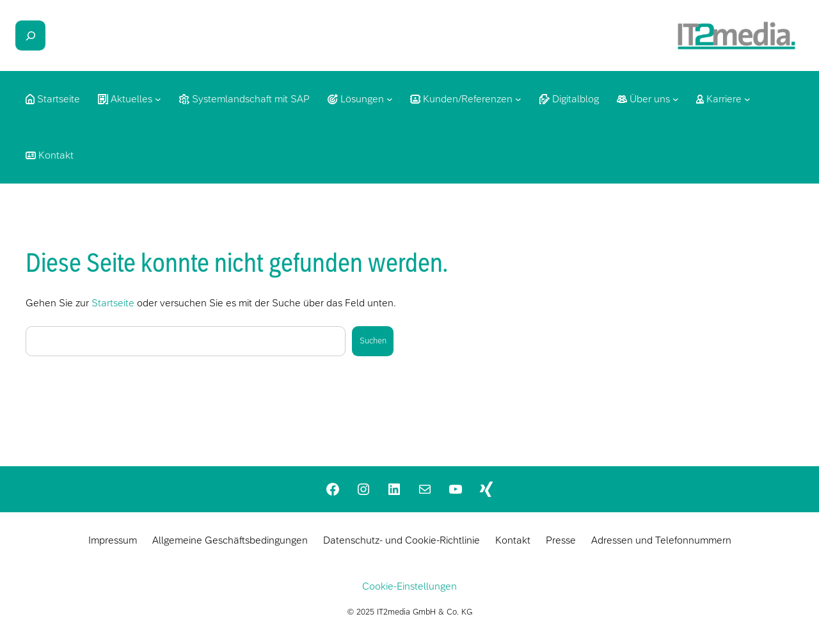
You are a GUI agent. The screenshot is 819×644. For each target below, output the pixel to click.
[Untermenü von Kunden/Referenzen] (518, 99)
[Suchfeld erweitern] (30, 35)
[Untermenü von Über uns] (676, 99)
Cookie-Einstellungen (409, 586)
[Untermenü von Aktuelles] (158, 99)
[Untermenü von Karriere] (747, 99)
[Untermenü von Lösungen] (390, 99)
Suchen (373, 341)
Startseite (113, 303)
